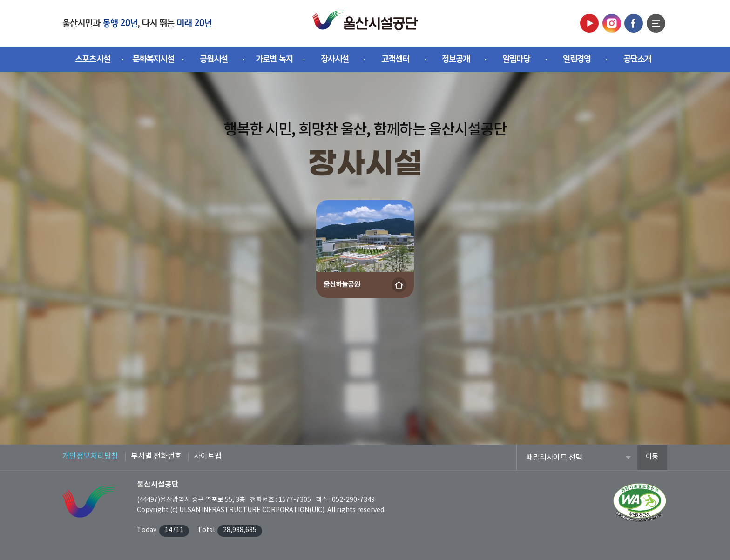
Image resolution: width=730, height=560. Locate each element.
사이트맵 (208, 456)
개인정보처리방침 (90, 456)
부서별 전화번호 (156, 456)
